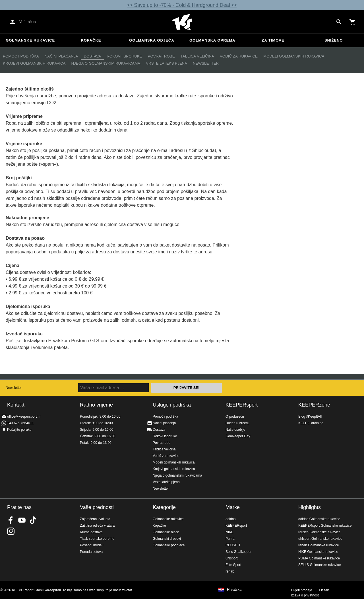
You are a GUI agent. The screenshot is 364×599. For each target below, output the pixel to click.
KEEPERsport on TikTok (33, 520)
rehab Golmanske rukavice (319, 545)
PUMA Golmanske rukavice (319, 558)
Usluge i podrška (172, 405)
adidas (230, 519)
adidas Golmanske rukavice (319, 519)
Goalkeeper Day (238, 436)
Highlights (310, 507)
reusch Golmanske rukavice (319, 532)
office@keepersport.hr (24, 417)
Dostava (92, 56)
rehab (230, 571)
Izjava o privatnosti (305, 595)
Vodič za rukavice (239, 56)
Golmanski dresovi (167, 539)
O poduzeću (235, 417)
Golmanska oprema (212, 40)
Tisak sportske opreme (97, 539)
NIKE (229, 532)
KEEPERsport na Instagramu (11, 531)
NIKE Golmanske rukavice (318, 552)
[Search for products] (339, 22)
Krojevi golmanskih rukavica (34, 63)
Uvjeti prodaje (302, 590)
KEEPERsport (242, 405)
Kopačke (91, 40)
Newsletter (206, 63)
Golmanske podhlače (169, 545)
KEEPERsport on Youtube (22, 520)
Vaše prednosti (97, 507)
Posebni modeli (92, 545)
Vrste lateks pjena (167, 63)
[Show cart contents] (353, 22)
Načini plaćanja (61, 56)
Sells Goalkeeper (238, 552)
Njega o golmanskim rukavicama (106, 63)
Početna (182, 22)
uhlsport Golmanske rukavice (320, 539)
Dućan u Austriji (237, 423)
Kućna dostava (91, 532)
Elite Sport (233, 565)
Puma (230, 539)
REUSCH (233, 545)
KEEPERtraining (311, 423)
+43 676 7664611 (20, 423)
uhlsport (232, 558)
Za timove (273, 40)
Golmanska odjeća (152, 40)
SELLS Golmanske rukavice (319, 565)
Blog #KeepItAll (310, 417)
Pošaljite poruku (19, 430)
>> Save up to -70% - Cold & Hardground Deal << (182, 5)
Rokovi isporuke (124, 56)
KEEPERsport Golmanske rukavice (325, 526)
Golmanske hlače (166, 532)
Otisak (324, 590)
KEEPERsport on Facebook (11, 520)
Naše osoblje (235, 430)
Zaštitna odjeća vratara (97, 526)
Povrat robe (161, 56)
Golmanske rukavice (30, 40)
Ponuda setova (91, 552)
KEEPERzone (314, 405)
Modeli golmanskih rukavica (294, 56)
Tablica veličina (197, 56)
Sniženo (334, 40)
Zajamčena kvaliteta (95, 519)
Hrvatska (234, 590)
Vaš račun (28, 22)
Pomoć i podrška (21, 56)
